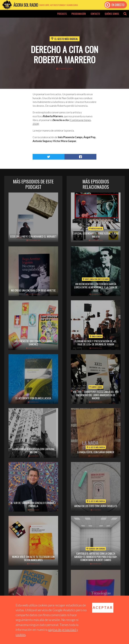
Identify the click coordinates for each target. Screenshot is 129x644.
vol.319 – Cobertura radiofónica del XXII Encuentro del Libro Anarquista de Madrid (96, 395)
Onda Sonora (96, 336)
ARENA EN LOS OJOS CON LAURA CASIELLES (96, 506)
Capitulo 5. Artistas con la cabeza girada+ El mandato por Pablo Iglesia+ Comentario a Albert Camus (96, 557)
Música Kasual (96, 229)
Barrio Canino (96, 387)
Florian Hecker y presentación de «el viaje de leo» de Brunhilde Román (96, 343)
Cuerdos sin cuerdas (96, 549)
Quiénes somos (112, 14)
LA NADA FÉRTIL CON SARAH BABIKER (96, 452)
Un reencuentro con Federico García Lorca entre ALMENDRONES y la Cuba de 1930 (96, 287)
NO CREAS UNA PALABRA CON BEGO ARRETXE (33, 290)
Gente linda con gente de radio (96, 279)
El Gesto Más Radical (66, 39)
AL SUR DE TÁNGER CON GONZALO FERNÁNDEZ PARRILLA (33, 504)
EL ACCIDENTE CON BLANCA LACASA (33, 398)
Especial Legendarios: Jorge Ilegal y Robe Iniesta (96, 235)
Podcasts (62, 14)
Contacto (95, 14)
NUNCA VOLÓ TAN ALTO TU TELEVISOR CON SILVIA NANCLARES (33, 558)
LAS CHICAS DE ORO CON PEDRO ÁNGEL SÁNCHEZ (33, 343)
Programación (79, 14)
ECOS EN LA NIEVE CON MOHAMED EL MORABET (33, 236)
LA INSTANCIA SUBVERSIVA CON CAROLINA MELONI (33, 450)
